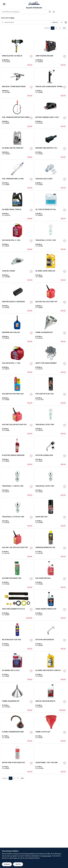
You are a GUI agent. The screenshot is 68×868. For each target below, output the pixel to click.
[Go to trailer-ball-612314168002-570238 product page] (51, 237)
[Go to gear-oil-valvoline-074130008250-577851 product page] (51, 698)
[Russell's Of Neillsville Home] (34, 3)
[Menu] (4, 4)
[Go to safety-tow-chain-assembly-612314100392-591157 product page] (51, 360)
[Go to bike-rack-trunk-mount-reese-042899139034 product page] (17, 83)
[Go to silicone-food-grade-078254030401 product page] (17, 575)
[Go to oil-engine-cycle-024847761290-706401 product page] (17, 667)
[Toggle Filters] (66, 22)
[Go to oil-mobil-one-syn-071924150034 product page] (17, 145)
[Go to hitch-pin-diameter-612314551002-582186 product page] (51, 636)
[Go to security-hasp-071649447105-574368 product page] (51, 513)
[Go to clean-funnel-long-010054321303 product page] (51, 759)
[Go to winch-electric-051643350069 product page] (17, 52)
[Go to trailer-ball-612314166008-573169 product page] (51, 483)
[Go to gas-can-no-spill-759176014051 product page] (17, 237)
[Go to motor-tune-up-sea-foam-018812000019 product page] (17, 759)
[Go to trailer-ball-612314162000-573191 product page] (17, 483)
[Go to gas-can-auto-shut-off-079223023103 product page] (17, 421)
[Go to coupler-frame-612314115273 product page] (17, 267)
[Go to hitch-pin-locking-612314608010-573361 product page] (51, 452)
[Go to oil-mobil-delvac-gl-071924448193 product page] (17, 206)
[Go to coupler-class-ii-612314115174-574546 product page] (51, 175)
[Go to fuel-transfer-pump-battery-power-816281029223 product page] (17, 114)
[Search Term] (26, 12)
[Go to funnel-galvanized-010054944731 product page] (17, 698)
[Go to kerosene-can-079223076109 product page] (17, 329)
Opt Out (18, 864)
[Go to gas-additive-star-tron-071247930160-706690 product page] (17, 390)
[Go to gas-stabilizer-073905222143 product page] (51, 575)
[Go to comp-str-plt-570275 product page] (17, 636)
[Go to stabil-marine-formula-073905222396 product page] (51, 605)
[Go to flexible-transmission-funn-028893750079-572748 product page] (17, 728)
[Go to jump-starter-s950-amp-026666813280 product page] (51, 52)
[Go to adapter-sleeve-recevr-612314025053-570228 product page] (17, 298)
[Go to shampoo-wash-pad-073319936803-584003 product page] (51, 298)
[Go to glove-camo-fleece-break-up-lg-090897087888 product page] (51, 667)
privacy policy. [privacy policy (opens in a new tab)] (47, 856)
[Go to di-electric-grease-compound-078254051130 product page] (17, 452)
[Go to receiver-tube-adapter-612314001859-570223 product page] (51, 145)
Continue (7, 864)
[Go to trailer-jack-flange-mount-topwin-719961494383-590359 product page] (51, 83)
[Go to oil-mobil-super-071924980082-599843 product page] (51, 267)
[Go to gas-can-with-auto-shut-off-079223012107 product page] (17, 544)
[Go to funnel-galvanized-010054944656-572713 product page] (51, 329)
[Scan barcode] (54, 12)
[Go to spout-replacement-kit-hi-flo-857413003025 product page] (17, 605)
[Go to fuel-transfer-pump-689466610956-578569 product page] (17, 175)
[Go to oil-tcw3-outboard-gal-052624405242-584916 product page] (51, 206)
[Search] (50, 12)
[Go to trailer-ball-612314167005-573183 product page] (17, 513)
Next (64, 28)
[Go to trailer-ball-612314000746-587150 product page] (51, 421)
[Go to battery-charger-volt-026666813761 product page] (51, 114)
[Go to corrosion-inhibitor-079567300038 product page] (51, 544)
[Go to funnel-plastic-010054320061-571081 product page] (51, 728)
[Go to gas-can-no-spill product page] (17, 360)
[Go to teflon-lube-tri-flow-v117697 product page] (51, 390)
